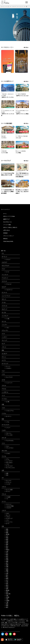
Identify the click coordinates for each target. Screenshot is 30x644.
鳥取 (6, 533)
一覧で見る (26, 47)
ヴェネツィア (9, 518)
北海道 (7, 597)
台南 (6, 473)
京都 (6, 599)
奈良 (6, 584)
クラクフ (7, 260)
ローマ (21, 6)
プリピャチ (8, 284)
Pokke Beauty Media (8, 241)
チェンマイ (8, 481)
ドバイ (7, 272)
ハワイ (7, 464)
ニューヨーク (9, 461)
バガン (7, 328)
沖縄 (6, 567)
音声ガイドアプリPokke (9, 216)
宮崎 (6, 541)
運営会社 (5, 239)
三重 (6, 602)
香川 (6, 563)
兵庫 (6, 573)
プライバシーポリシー (9, 236)
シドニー (7, 428)
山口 (6, 536)
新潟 (6, 585)
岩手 (6, 556)
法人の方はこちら (8, 222)
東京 (6, 607)
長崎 (6, 604)
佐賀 (6, 531)
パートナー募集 (7, 225)
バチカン (7, 517)
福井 (6, 545)
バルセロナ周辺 (9, 506)
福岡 (6, 565)
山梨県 (7, 601)
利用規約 (5, 233)
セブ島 (7, 402)
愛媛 (6, 570)
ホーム (3, 6)
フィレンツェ (9, 522)
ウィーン (7, 366)
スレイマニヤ (9, 377)
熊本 (6, 548)
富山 (6, 546)
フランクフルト (9, 448)
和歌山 (7, 550)
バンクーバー (9, 383)
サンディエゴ (9, 466)
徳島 (6, 529)
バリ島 (7, 319)
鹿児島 (7, 534)
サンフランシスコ (10, 468)
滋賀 (6, 558)
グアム (7, 459)
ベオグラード (9, 290)
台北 (6, 475)
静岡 (6, 579)
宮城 (6, 560)
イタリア (14, 6)
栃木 (6, 575)
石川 (6, 580)
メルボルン (8, 368)
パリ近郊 (7, 497)
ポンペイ (7, 515)
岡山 (6, 577)
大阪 (6, 595)
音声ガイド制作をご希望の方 (10, 227)
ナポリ (7, 513)
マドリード (8, 504)
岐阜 (6, 555)
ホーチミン (8, 416)
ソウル (7, 422)
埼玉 (6, 553)
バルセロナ (8, 508)
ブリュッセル (9, 435)
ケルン (7, 446)
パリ (6, 499)
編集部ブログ (6, 219)
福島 (6, 543)
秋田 (6, 539)
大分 (6, 568)
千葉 (6, 572)
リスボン (7, 454)
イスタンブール (9, 411)
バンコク (7, 484)
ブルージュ (8, 433)
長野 (6, 589)
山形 (6, 551)
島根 (6, 606)
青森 (6, 562)
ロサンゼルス (9, 463)
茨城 (6, 587)
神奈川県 (7, 594)
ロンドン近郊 (9, 490)
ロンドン (7, 491)
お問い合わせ (6, 230)
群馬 (6, 592)
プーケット (8, 482)
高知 (6, 538)
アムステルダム (9, 441)
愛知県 (7, 590)
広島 (6, 582)
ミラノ (7, 520)
